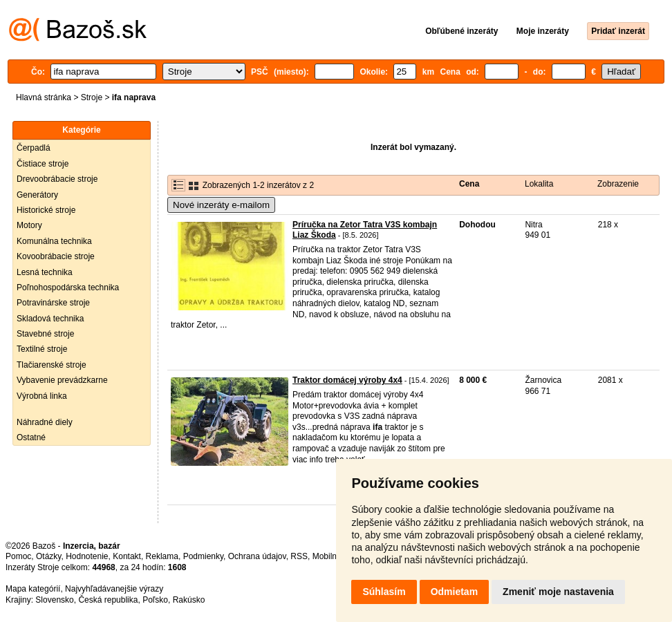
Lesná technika (45, 272)
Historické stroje (46, 210)
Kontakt (127, 556)
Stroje (92, 97)
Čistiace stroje (43, 164)
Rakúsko (189, 600)
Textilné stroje (42, 349)
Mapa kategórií (33, 589)
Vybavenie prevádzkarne (62, 380)
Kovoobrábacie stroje (56, 256)
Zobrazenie (618, 184)
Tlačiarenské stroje (52, 365)
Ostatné (31, 437)
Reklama (162, 556)
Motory (29, 225)
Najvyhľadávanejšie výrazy (114, 589)
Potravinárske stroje (53, 303)
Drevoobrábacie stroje (57, 179)
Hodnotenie (87, 556)
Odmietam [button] (454, 592)
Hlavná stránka (44, 97)
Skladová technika (50, 319)
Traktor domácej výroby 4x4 (347, 380)
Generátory (37, 195)
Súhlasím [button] (384, 592)
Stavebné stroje (45, 334)
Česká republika (108, 600)
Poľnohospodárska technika (68, 288)
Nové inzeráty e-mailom (221, 205)
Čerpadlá (34, 148)
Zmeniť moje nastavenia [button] (558, 592)
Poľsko (155, 600)
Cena (469, 184)
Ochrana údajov (257, 556)
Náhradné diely (45, 422)
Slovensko (54, 600)
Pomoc (18, 556)
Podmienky (203, 556)
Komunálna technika (54, 241)
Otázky (48, 556)
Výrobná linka (42, 396)
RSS (299, 556)
